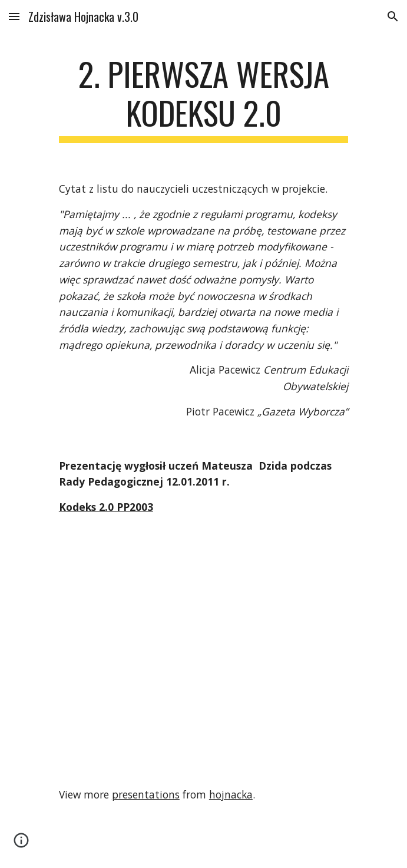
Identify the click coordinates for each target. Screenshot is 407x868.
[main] (203, 99)
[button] (14, 16)
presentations (146, 794)
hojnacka (231, 794)
